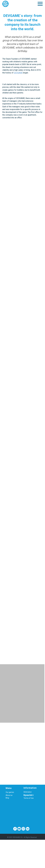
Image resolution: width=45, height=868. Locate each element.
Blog (7, 798)
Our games (10, 792)
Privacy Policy (29, 795)
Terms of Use (29, 798)
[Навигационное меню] (40, 4)
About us (9, 795)
